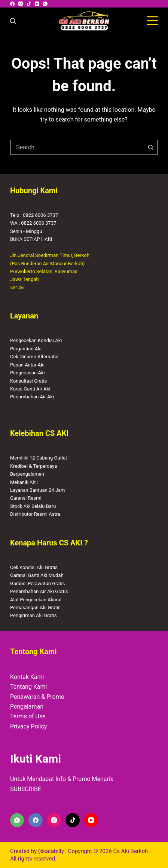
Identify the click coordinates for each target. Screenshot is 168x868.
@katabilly (51, 851)
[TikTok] (29, 4)
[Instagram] (21, 4)
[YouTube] (37, 4)
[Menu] (152, 21)
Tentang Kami (28, 687)
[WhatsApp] (45, 4)
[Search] (13, 21)
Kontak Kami (27, 677)
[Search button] (150, 147)
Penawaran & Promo (37, 697)
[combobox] (77, 147)
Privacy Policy (29, 726)
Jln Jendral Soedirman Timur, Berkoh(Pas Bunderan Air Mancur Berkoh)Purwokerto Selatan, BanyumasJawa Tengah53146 (50, 271)
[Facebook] (12, 4)
